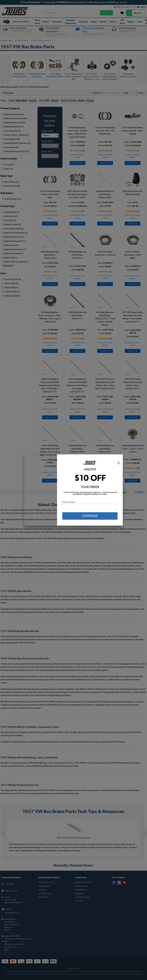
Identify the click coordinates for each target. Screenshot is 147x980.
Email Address (69, 502)
